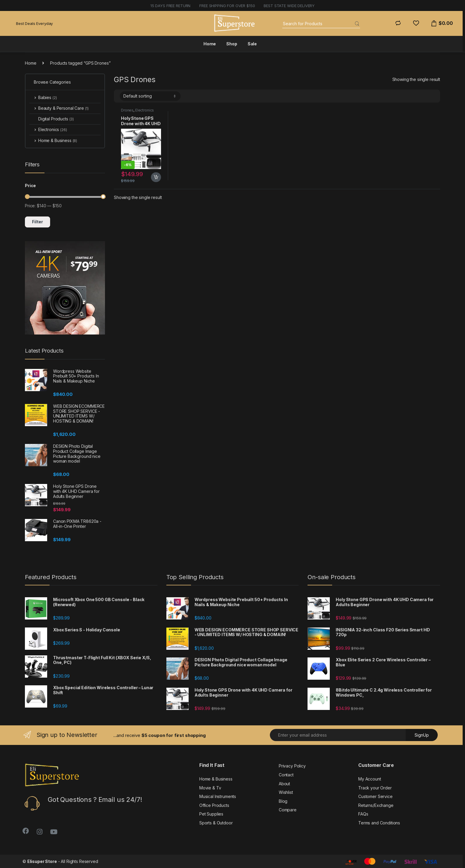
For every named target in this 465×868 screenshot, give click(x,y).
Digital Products (52, 119)
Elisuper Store (42, 861)
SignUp (422, 735)
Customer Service (375, 796)
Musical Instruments (218, 796)
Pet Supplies (211, 814)
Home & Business (53, 140)
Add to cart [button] (156, 177)
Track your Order (375, 788)
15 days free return (170, 6)
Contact (286, 775)
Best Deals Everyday (34, 23)
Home (210, 44)
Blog (283, 801)
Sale (252, 44)
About (284, 784)
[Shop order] (150, 96)
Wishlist (286, 792)
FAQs (363, 814)
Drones (127, 110)
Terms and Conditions (379, 823)
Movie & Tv (210, 788)
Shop (232, 44)
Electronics (145, 110)
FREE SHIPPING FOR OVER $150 (227, 6)
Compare (288, 810)
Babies (43, 97)
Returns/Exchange (376, 805)
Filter (38, 222)
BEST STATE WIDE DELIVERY (289, 6)
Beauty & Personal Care (59, 108)
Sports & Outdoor (216, 823)
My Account (370, 779)
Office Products (214, 805)
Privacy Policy (292, 766)
